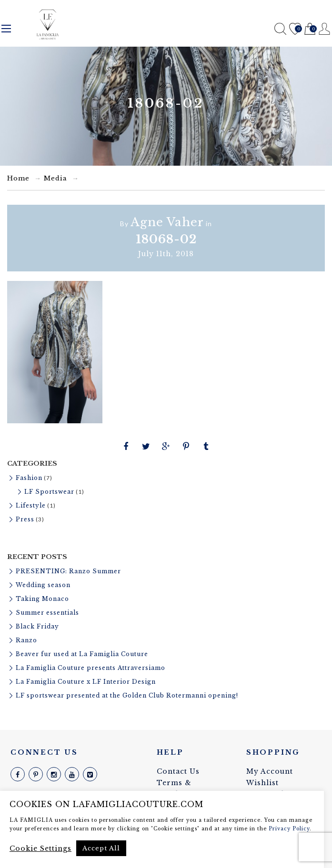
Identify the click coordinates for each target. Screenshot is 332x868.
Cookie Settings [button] (40, 848)
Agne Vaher (167, 222)
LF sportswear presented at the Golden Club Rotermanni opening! (127, 695)
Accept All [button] (101, 848)
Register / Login (325, 29)
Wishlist (295, 29)
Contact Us (178, 771)
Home (18, 178)
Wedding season (43, 585)
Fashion (29, 478)
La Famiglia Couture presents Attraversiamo (91, 668)
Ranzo (26, 640)
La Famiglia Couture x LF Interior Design (86, 682)
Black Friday (37, 626)
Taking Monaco (42, 599)
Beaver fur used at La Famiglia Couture (82, 654)
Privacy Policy (289, 829)
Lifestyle (31, 505)
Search (280, 29)
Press (25, 519)
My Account (270, 771)
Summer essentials (47, 613)
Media (55, 178)
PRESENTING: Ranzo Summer (68, 571)
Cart (310, 29)
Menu (6, 29)
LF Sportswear (49, 492)
